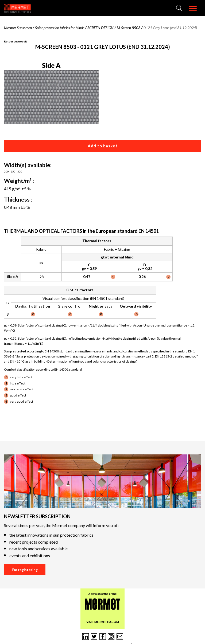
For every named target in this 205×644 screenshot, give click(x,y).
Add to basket (103, 146)
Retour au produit (16, 41)
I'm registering (25, 570)
